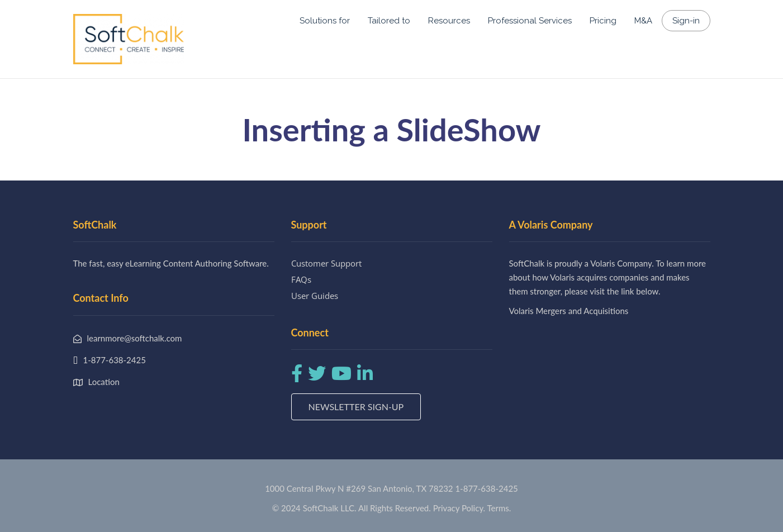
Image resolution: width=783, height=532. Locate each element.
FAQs (301, 279)
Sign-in (686, 21)
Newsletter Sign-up (356, 407)
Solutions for (325, 21)
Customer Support (326, 263)
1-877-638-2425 (486, 488)
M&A (643, 21)
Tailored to (389, 21)
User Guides (315, 296)
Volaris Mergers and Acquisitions (569, 311)
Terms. (499, 508)
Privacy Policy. (459, 508)
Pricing (603, 21)
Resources (449, 21)
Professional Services (530, 21)
